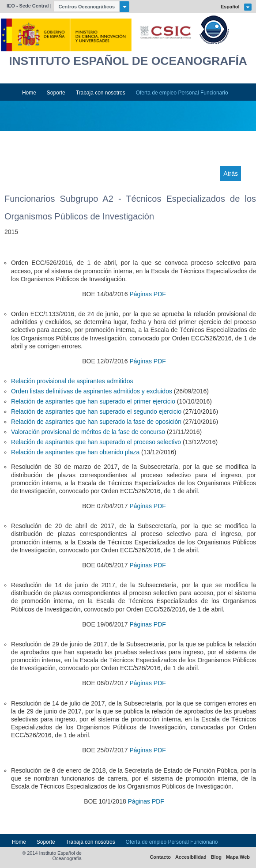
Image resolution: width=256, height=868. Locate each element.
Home (29, 93)
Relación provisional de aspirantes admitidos (72, 381)
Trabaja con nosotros (101, 93)
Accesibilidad (191, 857)
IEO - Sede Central (28, 6)
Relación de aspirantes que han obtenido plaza (75, 452)
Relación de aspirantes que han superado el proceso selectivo (96, 442)
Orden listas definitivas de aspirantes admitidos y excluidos (92, 391)
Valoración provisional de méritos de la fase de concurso (88, 432)
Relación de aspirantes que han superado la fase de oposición (96, 422)
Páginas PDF (147, 294)
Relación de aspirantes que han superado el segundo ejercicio (96, 411)
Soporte (56, 93)
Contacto (160, 857)
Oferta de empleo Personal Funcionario (182, 93)
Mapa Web (238, 857)
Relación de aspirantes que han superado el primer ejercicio (93, 401)
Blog (216, 857)
